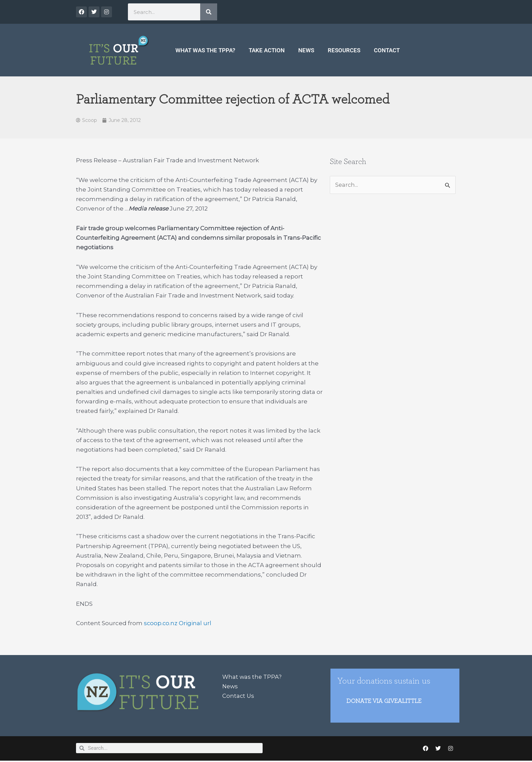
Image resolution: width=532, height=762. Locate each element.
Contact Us (239, 696)
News (306, 50)
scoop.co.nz (161, 623)
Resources (344, 50)
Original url (196, 623)
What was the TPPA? (205, 50)
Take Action (267, 50)
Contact (387, 50)
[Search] (209, 12)
